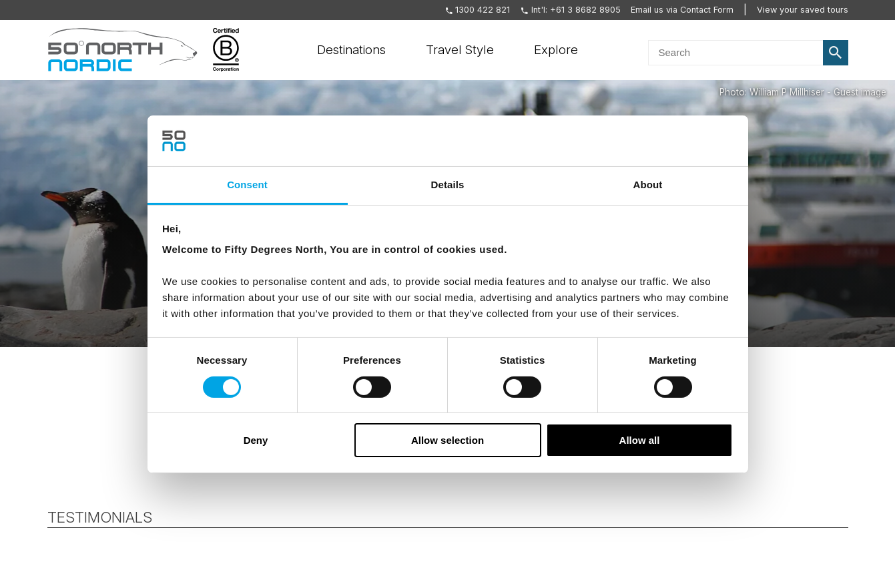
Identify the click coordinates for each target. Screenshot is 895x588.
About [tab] (648, 185)
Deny (256, 440)
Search (836, 53)
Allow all (640, 440)
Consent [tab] (247, 185)
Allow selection (448, 440)
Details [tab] (448, 185)
